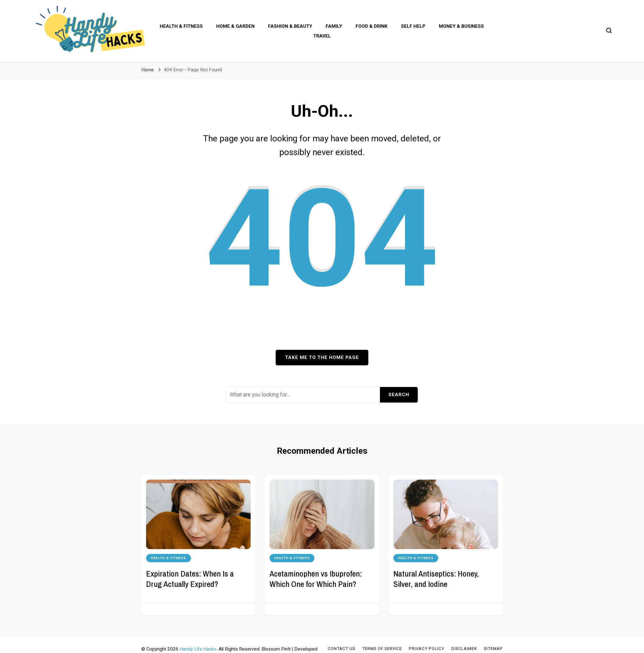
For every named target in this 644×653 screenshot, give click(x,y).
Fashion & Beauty (290, 26)
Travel (322, 36)
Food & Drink (372, 26)
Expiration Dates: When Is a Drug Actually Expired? (190, 578)
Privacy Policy (427, 649)
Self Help (413, 26)
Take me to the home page (322, 357)
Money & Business (461, 26)
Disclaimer (464, 649)
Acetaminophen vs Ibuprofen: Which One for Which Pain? (316, 578)
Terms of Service (382, 649)
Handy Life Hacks (198, 649)
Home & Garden (235, 26)
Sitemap (493, 649)
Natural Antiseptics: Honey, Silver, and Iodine (436, 578)
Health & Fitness (181, 26)
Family (334, 26)
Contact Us (342, 649)
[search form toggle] (609, 30)
